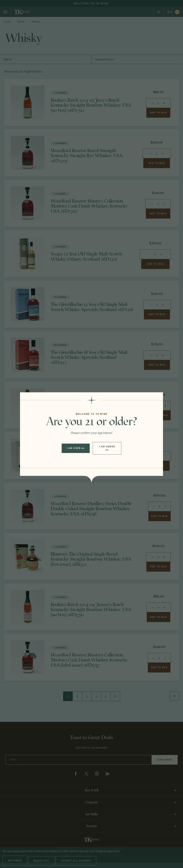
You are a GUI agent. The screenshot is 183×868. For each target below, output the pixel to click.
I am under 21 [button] (108, 448)
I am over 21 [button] (75, 448)
